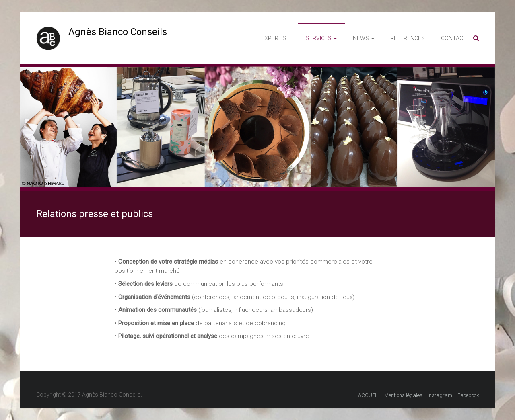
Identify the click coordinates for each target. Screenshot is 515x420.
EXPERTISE (275, 38)
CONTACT (454, 38)
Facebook (468, 395)
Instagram (440, 395)
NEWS (361, 38)
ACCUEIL (369, 395)
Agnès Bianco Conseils (118, 32)
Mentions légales (403, 395)
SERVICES (319, 38)
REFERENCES (408, 38)
